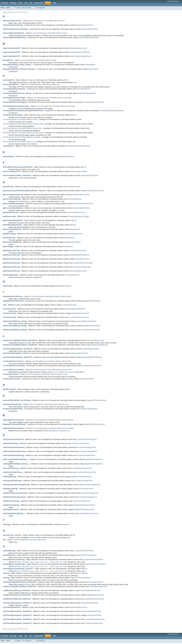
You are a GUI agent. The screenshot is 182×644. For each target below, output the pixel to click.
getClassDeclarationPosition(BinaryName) (20, 191)
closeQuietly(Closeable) (13, 115)
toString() (7, 525)
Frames (18, 8)
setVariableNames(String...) (14, 514)
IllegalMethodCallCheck (91, 301)
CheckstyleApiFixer (83, 89)
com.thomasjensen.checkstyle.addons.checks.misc (22, 128)
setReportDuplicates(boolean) (15, 494)
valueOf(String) (9, 551)
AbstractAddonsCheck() (13, 25)
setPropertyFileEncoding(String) (16, 485)
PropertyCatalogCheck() (13, 409)
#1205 (61, 202)
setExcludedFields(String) (14, 456)
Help (54, 3)
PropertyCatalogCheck (83, 56)
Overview (4, 3)
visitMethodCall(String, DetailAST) (17, 592)
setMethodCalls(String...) (13, 473)
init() (5, 305)
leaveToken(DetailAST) (12, 353)
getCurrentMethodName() (13, 204)
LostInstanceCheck (82, 259)
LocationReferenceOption (84, 551)
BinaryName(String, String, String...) (18, 65)
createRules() (8, 146)
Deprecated (39, 3)
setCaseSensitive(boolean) (14, 448)
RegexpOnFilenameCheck (96, 401)
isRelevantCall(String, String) (15, 321)
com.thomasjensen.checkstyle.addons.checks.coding (23, 124)
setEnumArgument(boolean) (14, 452)
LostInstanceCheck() (11, 379)
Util (67, 80)
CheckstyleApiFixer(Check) (14, 89)
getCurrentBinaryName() (13, 195)
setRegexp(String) (10, 489)
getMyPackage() (9, 234)
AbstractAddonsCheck (85, 25)
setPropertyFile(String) (12, 481)
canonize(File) (9, 80)
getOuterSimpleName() (12, 242)
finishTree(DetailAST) (12, 171)
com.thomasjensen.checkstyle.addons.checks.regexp (23, 133)
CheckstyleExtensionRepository (112, 111)
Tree (31, 3)
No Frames (27, 8)
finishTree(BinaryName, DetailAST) (17, 175)
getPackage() (8, 247)
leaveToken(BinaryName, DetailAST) (18, 349)
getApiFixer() (8, 187)
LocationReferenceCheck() (14, 366)
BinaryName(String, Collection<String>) (19, 69)
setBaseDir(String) (10, 444)
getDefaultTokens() (11, 213)
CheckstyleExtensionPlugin (93, 102)
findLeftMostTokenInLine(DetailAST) (18, 167)
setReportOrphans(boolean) (14, 498)
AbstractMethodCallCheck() (14, 38)
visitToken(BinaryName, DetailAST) (17, 604)
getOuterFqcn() (9, 238)
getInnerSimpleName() (12, 229)
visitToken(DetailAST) (12, 608)
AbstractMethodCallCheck (89, 38)
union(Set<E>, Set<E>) (12, 536)
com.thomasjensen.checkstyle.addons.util (43, 84)
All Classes (41, 8)
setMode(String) (9, 477)
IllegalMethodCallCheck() (13, 301)
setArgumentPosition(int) (13, 440)
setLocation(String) (11, 469)
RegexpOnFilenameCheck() (14, 425)
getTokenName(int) (11, 275)
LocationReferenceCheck (83, 263)
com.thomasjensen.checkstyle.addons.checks (47, 21)
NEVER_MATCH (9, 390)
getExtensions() (9, 217)
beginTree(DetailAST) (12, 48)
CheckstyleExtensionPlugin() (15, 102)
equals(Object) (9, 157)
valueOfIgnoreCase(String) (14, 560)
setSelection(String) (11, 502)
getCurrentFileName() (12, 199)
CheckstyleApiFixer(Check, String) (17, 93)
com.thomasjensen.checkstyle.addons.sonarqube (53, 98)
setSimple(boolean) (11, 510)
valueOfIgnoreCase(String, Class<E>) (18, 570)
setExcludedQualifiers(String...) (16, 460)
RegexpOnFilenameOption (86, 556)
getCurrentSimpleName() (13, 208)
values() (6, 574)
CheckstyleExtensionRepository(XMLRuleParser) (23, 111)
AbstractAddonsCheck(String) (15, 29)
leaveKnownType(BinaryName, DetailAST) (20, 341)
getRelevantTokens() (11, 251)
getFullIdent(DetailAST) (12, 225)
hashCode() (8, 286)
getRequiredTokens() (11, 271)
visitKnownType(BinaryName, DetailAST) (20, 583)
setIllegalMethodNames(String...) (16, 464)
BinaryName (91, 65)
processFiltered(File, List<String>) (17, 401)
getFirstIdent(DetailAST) (13, 221)
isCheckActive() (9, 309)
